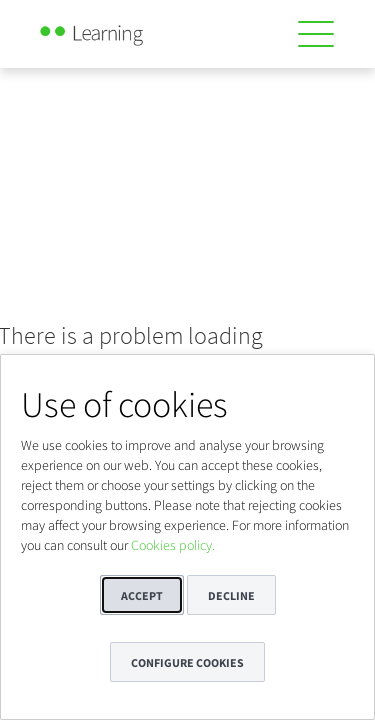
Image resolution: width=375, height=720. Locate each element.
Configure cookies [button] (187, 662)
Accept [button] (142, 595)
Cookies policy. (173, 545)
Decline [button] (231, 595)
